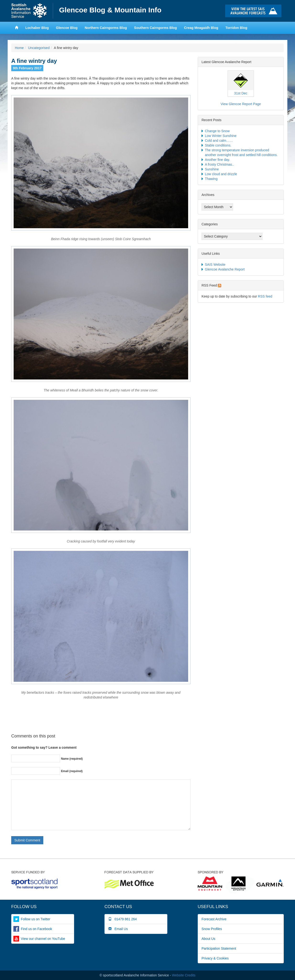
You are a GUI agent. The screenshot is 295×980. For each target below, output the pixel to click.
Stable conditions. (218, 145)
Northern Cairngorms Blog (106, 28)
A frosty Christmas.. (219, 164)
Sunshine (212, 169)
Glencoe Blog (67, 28)
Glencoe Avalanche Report (225, 269)
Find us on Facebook (36, 929)
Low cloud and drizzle (221, 174)
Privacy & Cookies (215, 958)
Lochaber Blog (37, 28)
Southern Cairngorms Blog (156, 28)
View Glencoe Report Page (241, 104)
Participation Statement (219, 948)
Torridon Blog (236, 28)
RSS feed (265, 296)
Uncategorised (39, 48)
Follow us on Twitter (36, 919)
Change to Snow (217, 131)
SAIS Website (215, 265)
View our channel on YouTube (43, 939)
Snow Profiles (212, 929)
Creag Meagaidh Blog (201, 28)
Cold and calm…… (219, 141)
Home (32, 11)
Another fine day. (217, 160)
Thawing (211, 179)
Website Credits (184, 975)
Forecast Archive (214, 919)
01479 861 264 (123, 919)
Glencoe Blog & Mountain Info (110, 10)
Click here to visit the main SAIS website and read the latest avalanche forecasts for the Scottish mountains (254, 11)
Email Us (118, 929)
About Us (208, 939)
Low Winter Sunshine (221, 136)
